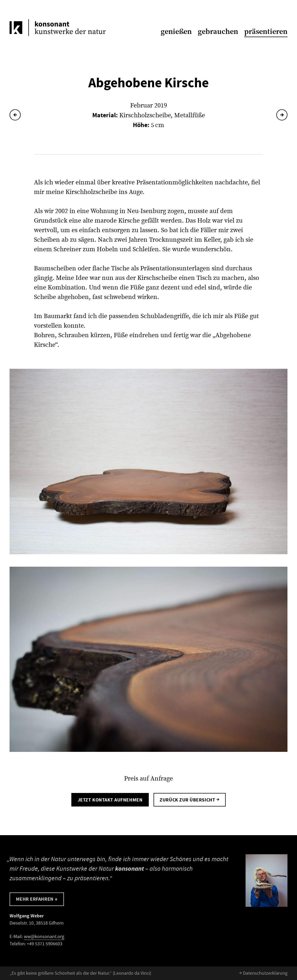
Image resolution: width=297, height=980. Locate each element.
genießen (176, 32)
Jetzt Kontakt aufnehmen (110, 800)
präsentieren (266, 32)
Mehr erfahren (37, 899)
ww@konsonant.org (44, 937)
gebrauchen (218, 32)
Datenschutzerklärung (263, 973)
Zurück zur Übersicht (189, 799)
